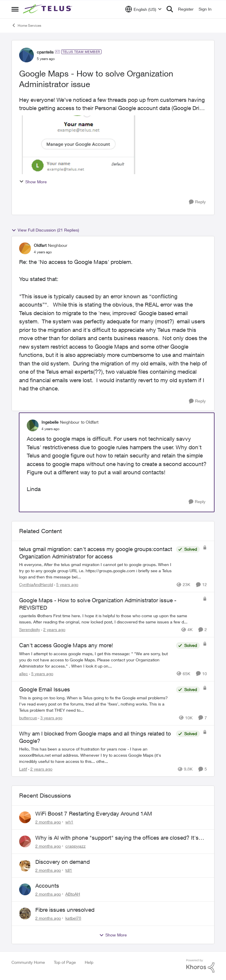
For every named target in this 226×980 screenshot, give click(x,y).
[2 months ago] (48, 822)
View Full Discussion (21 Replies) (45, 230)
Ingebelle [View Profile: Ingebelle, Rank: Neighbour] (50, 422)
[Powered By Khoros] (200, 966)
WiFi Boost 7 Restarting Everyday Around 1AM (94, 813)
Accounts (47, 886)
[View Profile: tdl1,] (25, 866)
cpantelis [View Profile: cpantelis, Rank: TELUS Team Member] (45, 52)
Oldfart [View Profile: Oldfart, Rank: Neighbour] (40, 245)
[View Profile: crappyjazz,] (25, 841)
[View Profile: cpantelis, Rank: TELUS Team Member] (26, 55)
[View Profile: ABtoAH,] (25, 889)
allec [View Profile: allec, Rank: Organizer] (24, 674)
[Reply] (197, 202)
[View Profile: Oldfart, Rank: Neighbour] (25, 248)
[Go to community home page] (48, 9)
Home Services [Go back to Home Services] (26, 25)
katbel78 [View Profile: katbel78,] (73, 918)
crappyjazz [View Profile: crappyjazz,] (75, 846)
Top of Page (65, 962)
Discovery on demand (63, 862)
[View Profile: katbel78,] (25, 914)
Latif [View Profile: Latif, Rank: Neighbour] (23, 769)
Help (89, 962)
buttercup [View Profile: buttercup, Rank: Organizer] (28, 718)
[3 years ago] (50, 718)
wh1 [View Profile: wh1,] (69, 822)
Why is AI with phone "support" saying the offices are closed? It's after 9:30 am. (117, 838)
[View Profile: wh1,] (25, 817)
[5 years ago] (66, 584)
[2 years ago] (53, 629)
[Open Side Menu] (15, 9)
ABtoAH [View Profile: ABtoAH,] (73, 894)
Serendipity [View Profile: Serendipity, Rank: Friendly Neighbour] (30, 629)
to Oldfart (90, 422)
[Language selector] (143, 9)
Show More (33, 182)
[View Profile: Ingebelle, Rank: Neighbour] (33, 425)
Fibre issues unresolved (65, 910)
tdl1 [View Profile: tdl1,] (69, 870)
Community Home (28, 962)
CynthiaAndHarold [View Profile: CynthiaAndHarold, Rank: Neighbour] (36, 584)
